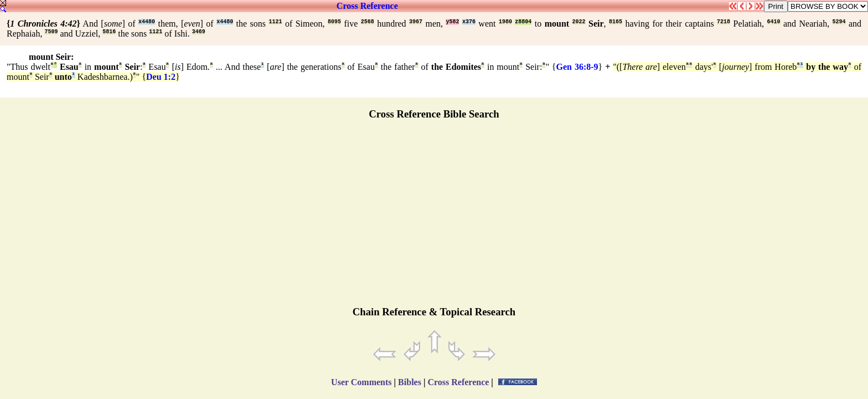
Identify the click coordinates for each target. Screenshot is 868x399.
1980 (505, 22)
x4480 (147, 22)
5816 (109, 32)
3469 (199, 32)
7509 (51, 32)
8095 (334, 22)
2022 (579, 22)
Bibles (410, 382)
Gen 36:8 (574, 67)
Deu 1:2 (161, 77)
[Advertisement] (434, 218)
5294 (839, 22)
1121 (275, 22)
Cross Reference (367, 6)
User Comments (361, 382)
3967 (416, 22)
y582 (452, 22)
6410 (774, 22)
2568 (368, 22)
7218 (724, 22)
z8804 (523, 22)
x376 (469, 22)
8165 (616, 22)
